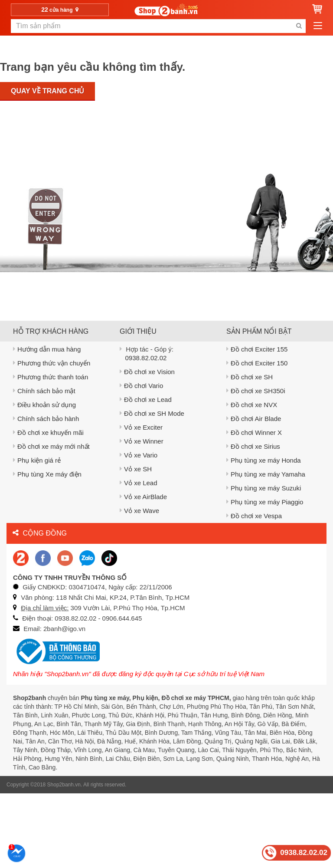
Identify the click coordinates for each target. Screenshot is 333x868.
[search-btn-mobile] (299, 26)
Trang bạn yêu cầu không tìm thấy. (93, 67)
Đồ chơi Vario (141, 386)
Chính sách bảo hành (46, 419)
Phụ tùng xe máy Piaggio (265, 502)
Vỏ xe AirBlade (143, 497)
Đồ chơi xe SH (250, 377)
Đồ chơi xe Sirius (253, 446)
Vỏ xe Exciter (141, 427)
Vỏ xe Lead (139, 483)
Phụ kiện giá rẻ (37, 460)
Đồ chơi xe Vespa (254, 516)
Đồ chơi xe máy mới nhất (51, 446)
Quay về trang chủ (47, 91)
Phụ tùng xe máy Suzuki (264, 488)
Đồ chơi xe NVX (252, 405)
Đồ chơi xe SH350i (256, 391)
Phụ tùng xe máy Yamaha (266, 474)
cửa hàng (60, 10)
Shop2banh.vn (64, 785)
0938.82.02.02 (146, 358)
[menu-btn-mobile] (318, 26)
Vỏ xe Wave (139, 511)
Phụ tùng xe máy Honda (264, 460)
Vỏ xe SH (136, 469)
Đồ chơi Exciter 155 (257, 349)
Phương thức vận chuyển (52, 363)
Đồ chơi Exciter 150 (257, 363)
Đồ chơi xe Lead (146, 399)
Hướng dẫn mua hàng (47, 349)
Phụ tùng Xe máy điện (47, 474)
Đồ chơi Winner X (254, 432)
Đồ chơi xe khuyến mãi (48, 432)
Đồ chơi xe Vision (147, 372)
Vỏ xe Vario (139, 455)
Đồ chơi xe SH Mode (152, 413)
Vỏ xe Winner (142, 441)
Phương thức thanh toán (51, 377)
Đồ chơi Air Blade (254, 419)
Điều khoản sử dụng (44, 405)
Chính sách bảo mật (44, 391)
